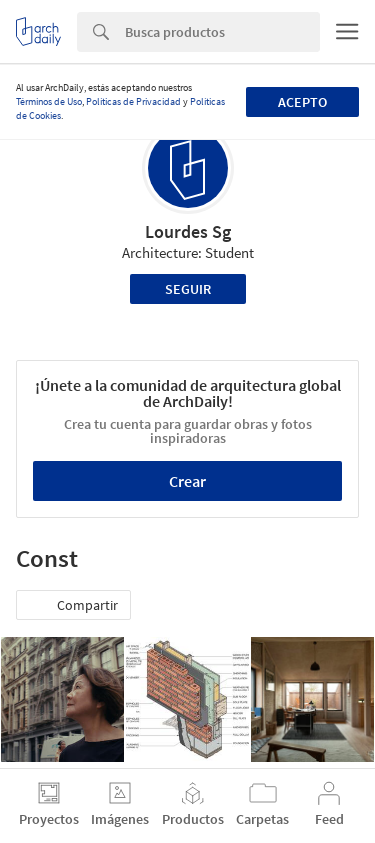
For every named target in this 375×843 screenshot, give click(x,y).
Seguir (188, 289)
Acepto (302, 102)
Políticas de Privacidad (133, 101)
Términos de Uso (49, 101)
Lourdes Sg (188, 231)
